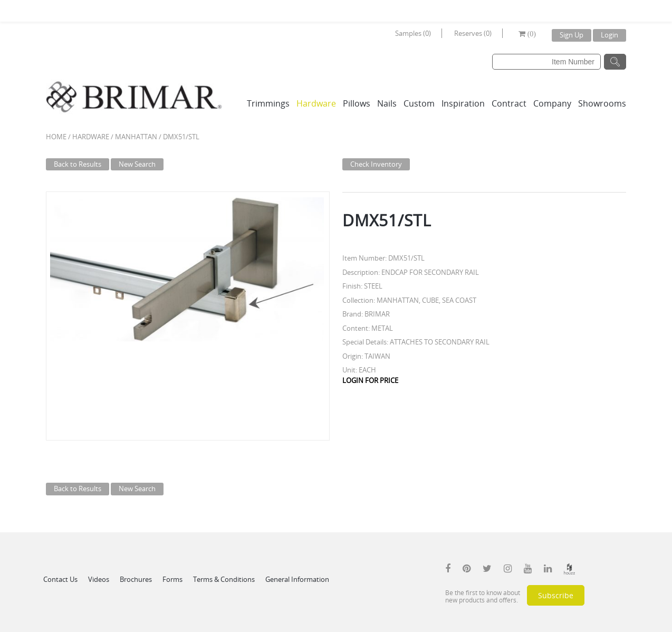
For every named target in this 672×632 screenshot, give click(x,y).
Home (56, 137)
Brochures (136, 579)
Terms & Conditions (224, 579)
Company (552, 103)
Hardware (316, 103)
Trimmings (268, 103)
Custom (419, 103)
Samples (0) (413, 33)
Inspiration (463, 103)
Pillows (357, 103)
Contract (509, 103)
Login (609, 35)
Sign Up (572, 35)
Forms (172, 579)
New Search (137, 164)
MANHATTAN (136, 137)
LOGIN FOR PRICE (370, 380)
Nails (387, 103)
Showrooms (602, 103)
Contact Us (60, 579)
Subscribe (556, 595)
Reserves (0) (473, 33)
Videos (99, 579)
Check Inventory (376, 164)
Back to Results (78, 164)
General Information (297, 579)
